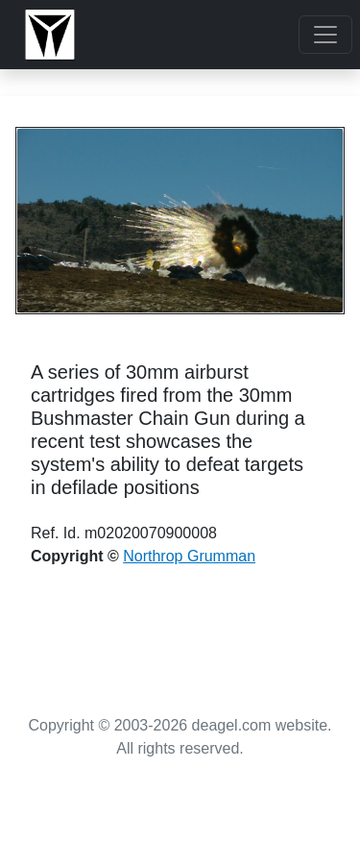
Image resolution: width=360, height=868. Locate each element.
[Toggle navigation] (325, 35)
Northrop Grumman (189, 556)
